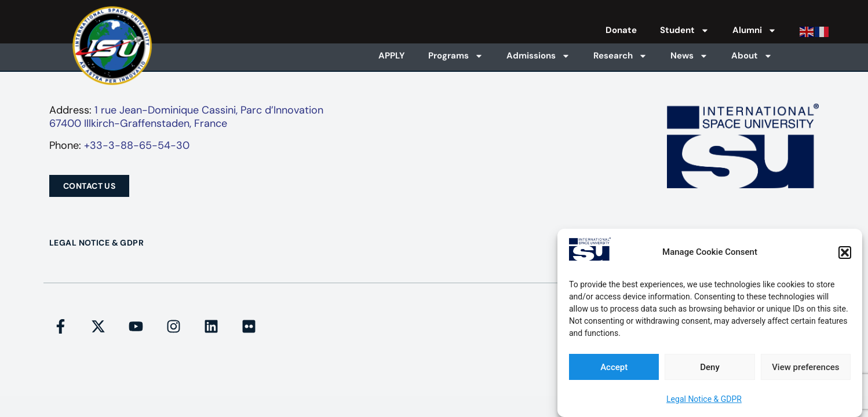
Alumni (754, 30)
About (752, 56)
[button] (845, 253)
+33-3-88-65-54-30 (137, 145)
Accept (614, 367)
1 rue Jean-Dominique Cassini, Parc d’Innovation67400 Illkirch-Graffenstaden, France (186, 117)
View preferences (805, 367)
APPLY (392, 56)
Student (685, 30)
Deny (710, 367)
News (689, 56)
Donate (621, 30)
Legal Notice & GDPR (704, 399)
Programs (456, 56)
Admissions (538, 56)
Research (620, 56)
